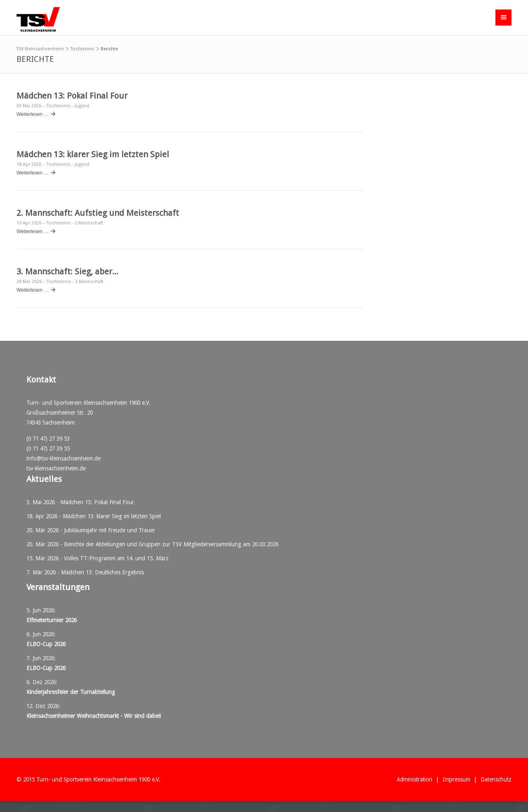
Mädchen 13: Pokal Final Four (72, 96)
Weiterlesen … (33, 114)
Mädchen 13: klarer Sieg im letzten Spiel (93, 154)
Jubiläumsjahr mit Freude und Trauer (110, 530)
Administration (415, 779)
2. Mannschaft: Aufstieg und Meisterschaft (98, 213)
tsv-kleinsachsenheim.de (56, 468)
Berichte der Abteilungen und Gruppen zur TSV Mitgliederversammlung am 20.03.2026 (171, 544)
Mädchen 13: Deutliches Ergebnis (103, 572)
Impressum (456, 779)
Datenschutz (496, 779)
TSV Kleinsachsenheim (40, 49)
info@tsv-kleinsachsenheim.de (64, 458)
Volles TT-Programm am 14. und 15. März (116, 558)
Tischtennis (82, 49)
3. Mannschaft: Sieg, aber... (67, 271)
